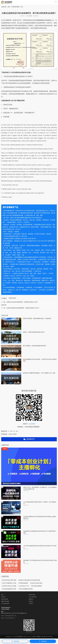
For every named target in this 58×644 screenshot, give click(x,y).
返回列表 (4, 305)
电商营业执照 (12, 298)
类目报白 (31, 601)
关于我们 (31, 604)
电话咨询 (43, 641)
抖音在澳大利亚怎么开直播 (9, 586)
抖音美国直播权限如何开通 (9, 589)
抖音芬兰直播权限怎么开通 (9, 583)
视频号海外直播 (5, 601)
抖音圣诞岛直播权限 (36, 586)
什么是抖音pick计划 (24, 586)
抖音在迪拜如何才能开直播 (9, 580)
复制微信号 (29, 439)
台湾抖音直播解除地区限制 (26, 589)
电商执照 (31, 599)
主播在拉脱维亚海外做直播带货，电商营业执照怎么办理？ (23, 308)
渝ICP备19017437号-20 (47, 637)
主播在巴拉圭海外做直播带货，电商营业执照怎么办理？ (22, 302)
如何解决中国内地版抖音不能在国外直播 (29, 580)
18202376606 (5, 609)
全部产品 (3, 597)
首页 (9, 7)
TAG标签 (33, 637)
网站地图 (39, 637)
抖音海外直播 (4, 599)
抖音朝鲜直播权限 (23, 583)
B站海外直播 (32, 595)
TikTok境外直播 (33, 597)
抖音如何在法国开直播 (36, 583)
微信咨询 (15, 641)
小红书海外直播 (5, 604)
